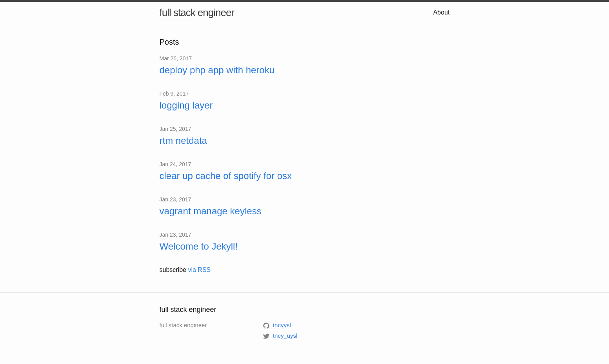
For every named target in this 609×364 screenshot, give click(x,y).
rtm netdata (183, 140)
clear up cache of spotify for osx (226, 176)
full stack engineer (197, 13)
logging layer (186, 105)
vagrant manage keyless (211, 211)
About (442, 12)
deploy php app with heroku (217, 70)
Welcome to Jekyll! (199, 246)
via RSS (199, 270)
